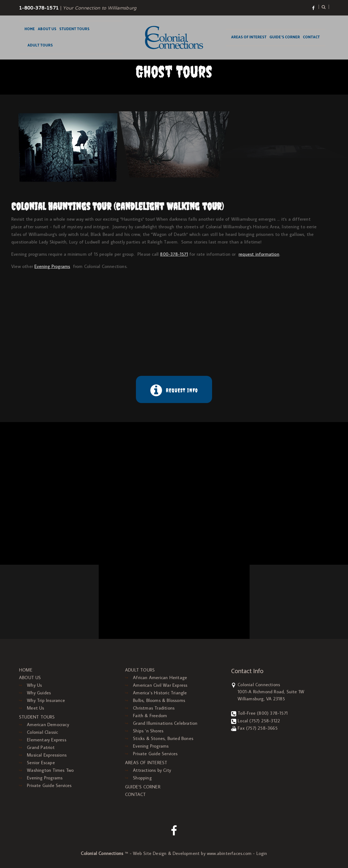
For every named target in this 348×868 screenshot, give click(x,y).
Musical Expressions (47, 755)
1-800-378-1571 (39, 8)
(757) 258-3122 (265, 721)
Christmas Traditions (154, 708)
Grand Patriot (41, 747)
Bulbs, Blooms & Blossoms (159, 700)
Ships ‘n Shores (148, 731)
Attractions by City (152, 770)
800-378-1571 (124, 254)
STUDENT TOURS (74, 29)
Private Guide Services (49, 785)
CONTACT (311, 37)
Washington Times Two (50, 770)
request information (209, 254)
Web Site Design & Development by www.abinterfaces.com (192, 853)
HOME (30, 29)
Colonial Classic (42, 732)
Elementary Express (47, 740)
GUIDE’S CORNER (285, 37)
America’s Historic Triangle (160, 693)
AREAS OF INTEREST (249, 37)
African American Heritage (160, 677)
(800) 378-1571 (272, 713)
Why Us (34, 685)
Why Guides (39, 693)
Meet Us (35, 708)
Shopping (142, 778)
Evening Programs (45, 778)
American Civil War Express (160, 685)
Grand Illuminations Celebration (165, 723)
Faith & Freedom (150, 716)
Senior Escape (41, 763)
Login (262, 853)
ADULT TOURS (40, 46)
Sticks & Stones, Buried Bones (163, 738)
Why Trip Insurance (46, 700)
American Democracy (48, 725)
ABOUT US (47, 29)
